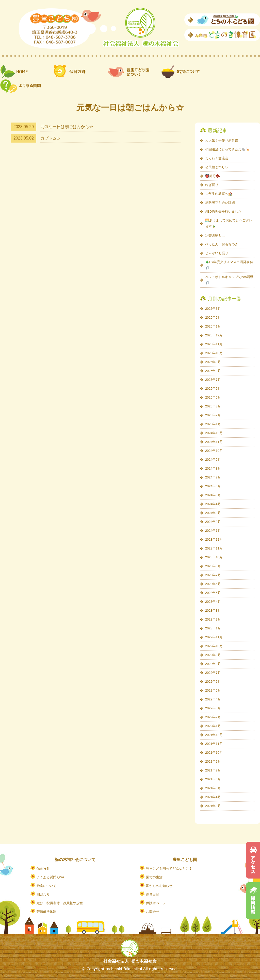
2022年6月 (213, 682)
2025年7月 (213, 380)
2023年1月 (213, 628)
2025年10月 (214, 353)
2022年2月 (213, 717)
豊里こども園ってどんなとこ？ (169, 869)
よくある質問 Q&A (50, 877)
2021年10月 (214, 753)
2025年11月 (214, 344)
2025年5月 (213, 397)
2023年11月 (214, 548)
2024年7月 (213, 477)
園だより (43, 894)
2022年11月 (214, 637)
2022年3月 (213, 708)
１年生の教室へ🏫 (219, 194)
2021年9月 (213, 761)
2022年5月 (213, 690)
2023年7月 (213, 575)
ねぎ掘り (212, 185)
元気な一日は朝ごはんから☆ (67, 127)
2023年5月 (213, 593)
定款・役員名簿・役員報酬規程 (60, 903)
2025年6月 (213, 389)
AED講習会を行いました (223, 211)
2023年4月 (213, 602)
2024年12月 (214, 433)
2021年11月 (214, 744)
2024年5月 (213, 495)
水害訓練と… (215, 235)
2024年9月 (213, 460)
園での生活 (154, 877)
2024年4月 (213, 504)
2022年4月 (213, 699)
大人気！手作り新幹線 (222, 140)
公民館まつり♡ (217, 167)
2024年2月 (213, 522)
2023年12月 (214, 539)
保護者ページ (156, 903)
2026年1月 (213, 326)
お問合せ (153, 912)
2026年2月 (213, 317)
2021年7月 (213, 770)
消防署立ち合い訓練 (220, 203)
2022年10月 (214, 646)
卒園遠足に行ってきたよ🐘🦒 (227, 149)
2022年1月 (213, 726)
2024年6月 (213, 486)
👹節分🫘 (213, 176)
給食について (46, 886)
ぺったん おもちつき (222, 244)
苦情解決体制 (46, 912)
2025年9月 (213, 362)
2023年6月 (213, 584)
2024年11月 (214, 442)
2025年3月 (213, 406)
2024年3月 (213, 513)
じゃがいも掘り (217, 253)
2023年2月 (213, 619)
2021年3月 (213, 806)
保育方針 (43, 869)
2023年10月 (214, 557)
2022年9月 (213, 655)
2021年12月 (214, 735)
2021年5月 (213, 788)
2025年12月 (214, 335)
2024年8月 (213, 468)
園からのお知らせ (159, 886)
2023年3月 (213, 611)
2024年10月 (214, 451)
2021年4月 (213, 797)
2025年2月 (213, 415)
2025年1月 (213, 424)
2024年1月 (213, 531)
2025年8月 (213, 371)
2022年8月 (213, 664)
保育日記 (153, 894)
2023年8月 (213, 566)
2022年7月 (213, 673)
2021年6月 (213, 779)
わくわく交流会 (217, 158)
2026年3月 (213, 309)
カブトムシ (51, 138)
